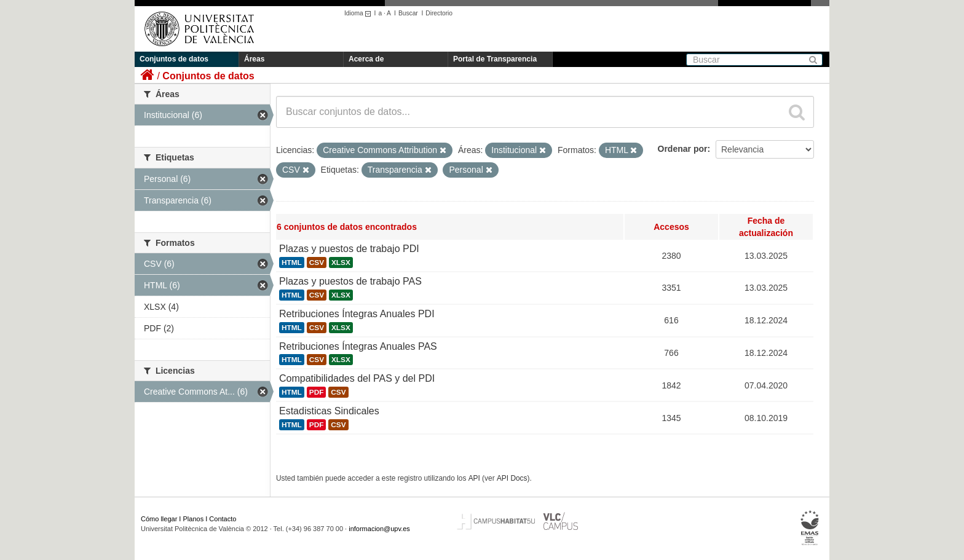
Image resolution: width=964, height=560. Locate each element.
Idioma (359, 13)
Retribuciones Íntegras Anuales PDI (357, 314)
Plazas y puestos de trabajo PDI (349, 249)
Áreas (254, 59)
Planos (194, 519)
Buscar (408, 13)
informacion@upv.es (379, 529)
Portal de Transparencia (495, 59)
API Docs (512, 478)
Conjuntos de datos (174, 59)
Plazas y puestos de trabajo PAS (350, 281)
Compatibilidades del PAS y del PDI (357, 378)
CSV (317, 262)
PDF (317, 392)
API (474, 478)
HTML (292, 262)
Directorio (439, 13)
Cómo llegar (159, 519)
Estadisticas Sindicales (329, 411)
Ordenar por (683, 149)
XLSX (341, 262)
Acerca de (366, 59)
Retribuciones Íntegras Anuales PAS (358, 346)
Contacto (223, 519)
